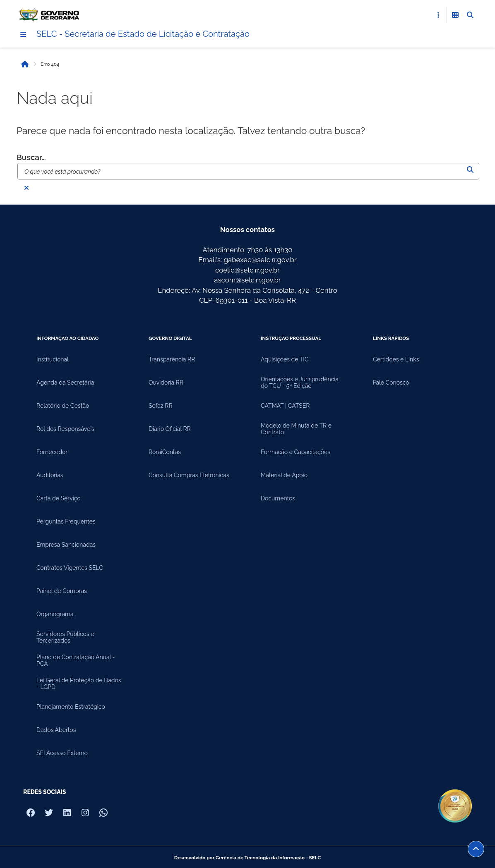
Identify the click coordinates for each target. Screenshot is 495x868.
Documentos (278, 498)
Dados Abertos (56, 730)
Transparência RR (172, 359)
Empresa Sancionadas (66, 545)
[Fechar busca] (26, 188)
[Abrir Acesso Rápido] (438, 15)
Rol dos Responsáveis (65, 429)
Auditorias (50, 475)
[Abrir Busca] (470, 15)
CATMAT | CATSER (285, 406)
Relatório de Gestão (63, 406)
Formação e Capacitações (296, 452)
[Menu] (23, 34)
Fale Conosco (391, 383)
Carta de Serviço (59, 498)
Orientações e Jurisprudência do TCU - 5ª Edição (300, 383)
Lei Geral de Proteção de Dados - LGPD (79, 684)
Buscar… (31, 157)
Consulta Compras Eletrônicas (189, 475)
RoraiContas (165, 452)
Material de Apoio (284, 475)
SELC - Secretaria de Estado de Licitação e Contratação (143, 34)
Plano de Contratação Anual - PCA (76, 660)
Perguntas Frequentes (66, 521)
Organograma (55, 614)
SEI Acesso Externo (62, 753)
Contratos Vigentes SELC (70, 568)
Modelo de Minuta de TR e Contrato (296, 429)
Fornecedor (52, 452)
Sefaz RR (161, 406)
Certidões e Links (396, 359)
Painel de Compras (62, 591)
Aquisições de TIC (285, 359)
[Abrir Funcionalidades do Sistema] (455, 15)
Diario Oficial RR (170, 429)
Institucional (53, 359)
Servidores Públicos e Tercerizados (65, 637)
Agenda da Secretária (65, 383)
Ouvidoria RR (166, 383)
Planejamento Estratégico (71, 707)
